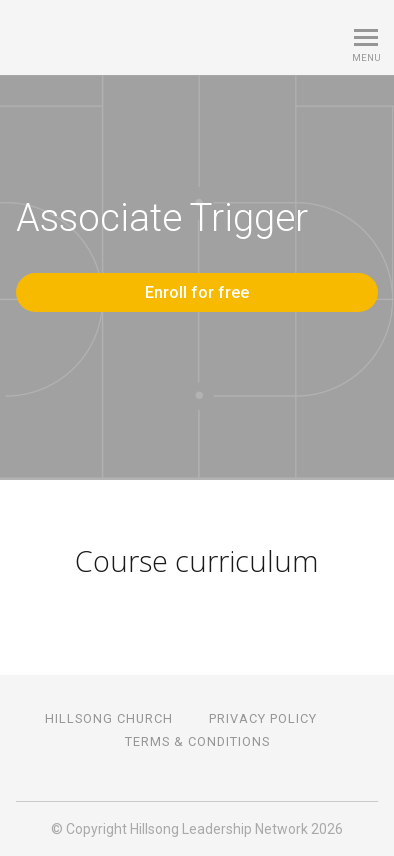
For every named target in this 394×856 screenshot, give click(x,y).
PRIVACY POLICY (263, 718)
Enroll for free (197, 292)
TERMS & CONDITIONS (197, 741)
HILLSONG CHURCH (109, 718)
